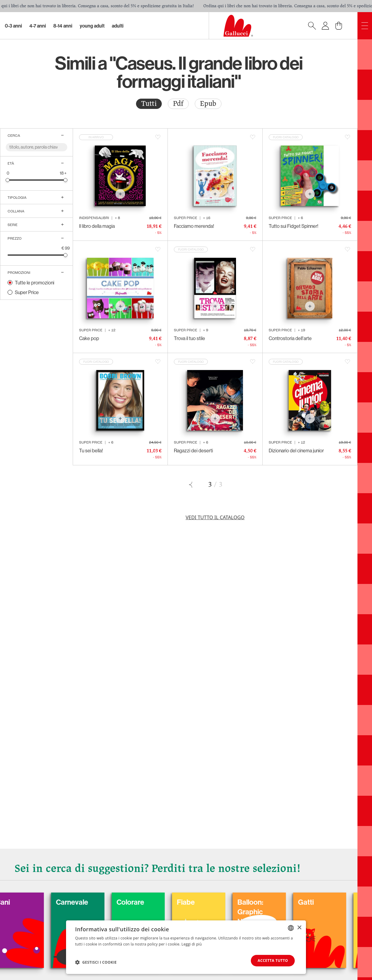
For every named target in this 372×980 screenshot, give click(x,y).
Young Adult (92, 26)
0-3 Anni (13, 26)
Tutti (149, 104)
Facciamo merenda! (194, 226)
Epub (208, 104)
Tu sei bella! (91, 451)
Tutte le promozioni (35, 283)
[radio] (149, 104)
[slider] (8, 180)
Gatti (327, 902)
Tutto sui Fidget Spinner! (294, 226)
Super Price (27, 292)
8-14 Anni (63, 26)
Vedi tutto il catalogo (215, 517)
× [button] (299, 928)
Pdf (178, 104)
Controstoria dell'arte (290, 338)
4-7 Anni (38, 26)
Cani (24, 902)
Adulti (118, 26)
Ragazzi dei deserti (193, 451)
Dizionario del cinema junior (296, 451)
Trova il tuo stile (189, 338)
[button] (96, 962)
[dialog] (186, 947)
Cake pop (89, 338)
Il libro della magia (97, 226)
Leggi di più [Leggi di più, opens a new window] (192, 944)
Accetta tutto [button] (273, 960)
